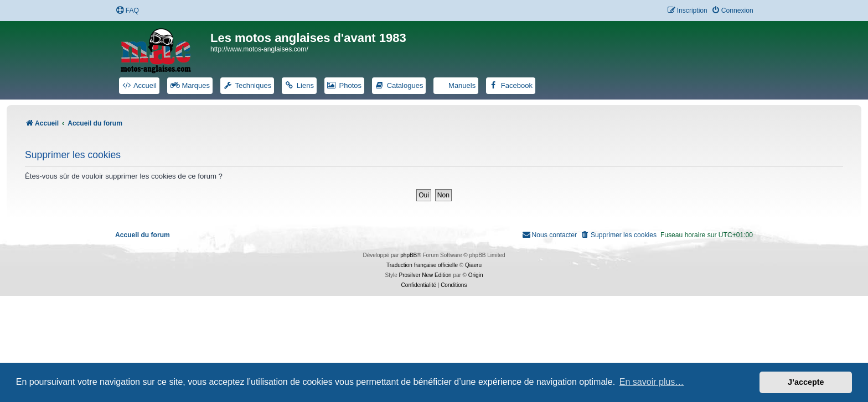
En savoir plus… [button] (652, 382)
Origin (476, 275)
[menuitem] (127, 11)
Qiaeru (473, 265)
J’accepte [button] (806, 382)
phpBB (409, 255)
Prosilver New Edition (425, 275)
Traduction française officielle (422, 265)
